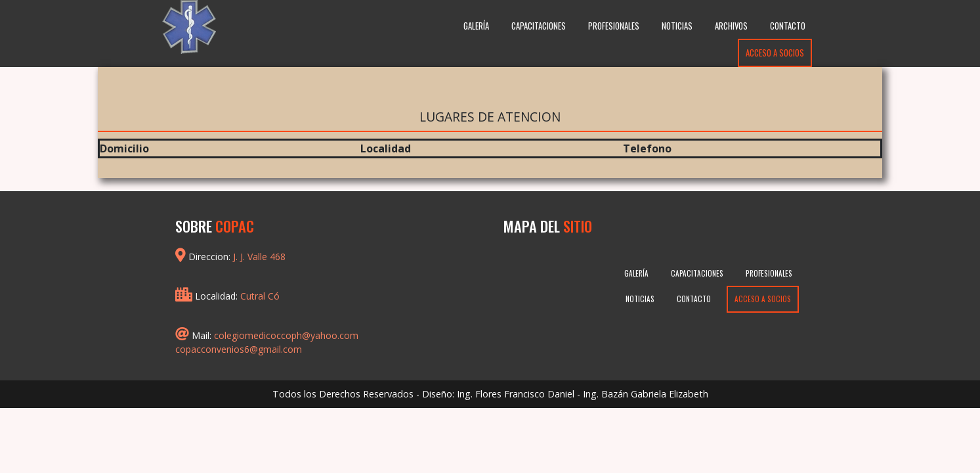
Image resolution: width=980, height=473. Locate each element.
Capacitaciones (539, 26)
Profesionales (614, 26)
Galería (476, 26)
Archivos (731, 26)
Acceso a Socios (775, 53)
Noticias (677, 26)
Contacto (788, 26)
